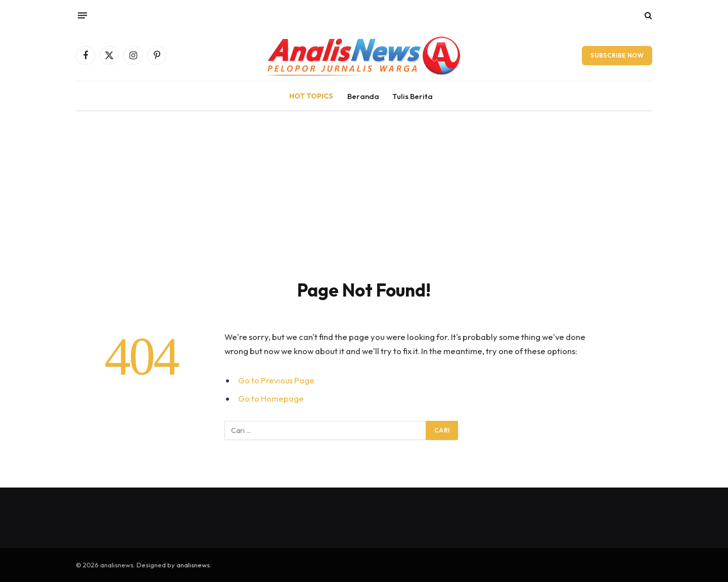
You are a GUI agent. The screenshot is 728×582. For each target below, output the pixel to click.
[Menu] (82, 15)
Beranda (363, 96)
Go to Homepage (271, 398)
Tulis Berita (413, 96)
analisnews (193, 565)
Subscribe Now (617, 55)
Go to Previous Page (277, 380)
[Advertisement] (364, 187)
